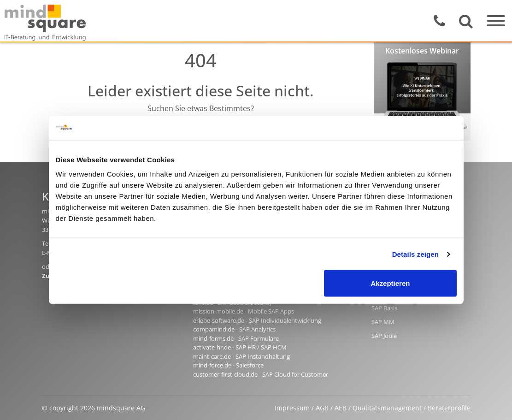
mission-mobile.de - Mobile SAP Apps (244, 311)
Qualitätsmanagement (387, 408)
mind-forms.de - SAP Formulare (236, 338)
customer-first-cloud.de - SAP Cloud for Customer (261, 374)
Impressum (292, 408)
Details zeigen (415, 254)
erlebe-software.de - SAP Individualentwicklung (257, 320)
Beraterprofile (449, 408)
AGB (322, 408)
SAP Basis (384, 308)
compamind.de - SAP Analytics (234, 329)
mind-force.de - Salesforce (228, 365)
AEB (341, 408)
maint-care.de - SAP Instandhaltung (241, 356)
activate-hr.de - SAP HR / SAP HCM (240, 347)
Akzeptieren (390, 283)
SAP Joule (384, 336)
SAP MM (383, 322)
